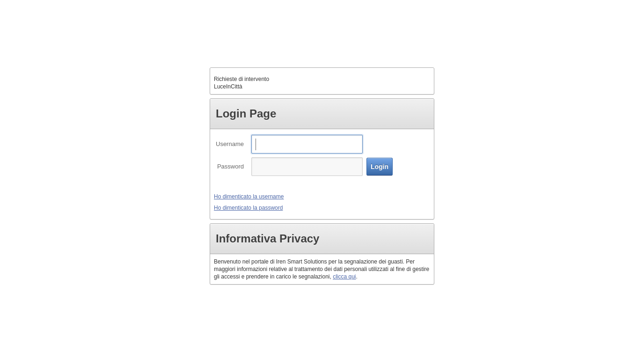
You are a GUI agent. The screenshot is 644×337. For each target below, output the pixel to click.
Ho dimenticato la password (248, 208)
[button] (380, 167)
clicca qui (344, 277)
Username (230, 144)
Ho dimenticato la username (249, 197)
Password (231, 166)
